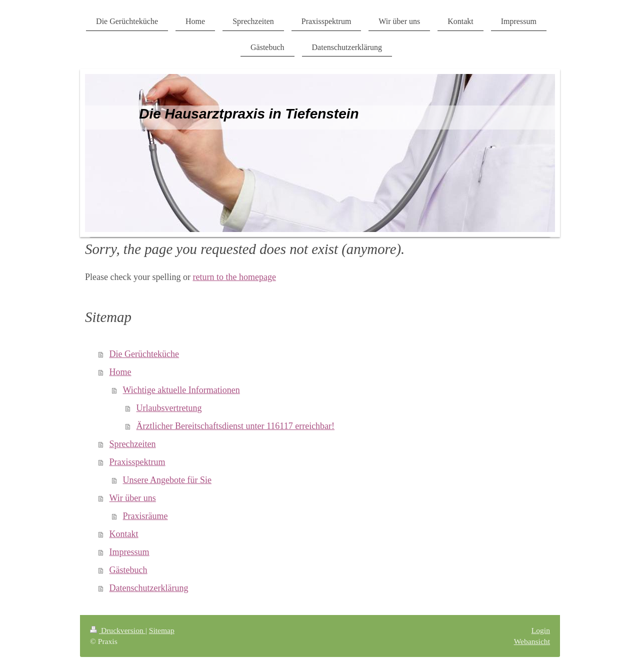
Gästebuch (128, 570)
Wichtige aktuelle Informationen (181, 390)
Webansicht (532, 641)
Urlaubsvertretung (169, 408)
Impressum (129, 552)
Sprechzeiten (133, 444)
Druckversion (118, 630)
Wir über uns (133, 498)
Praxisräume (145, 516)
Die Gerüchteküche (144, 354)
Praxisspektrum (137, 462)
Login (541, 630)
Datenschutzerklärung (149, 588)
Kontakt (124, 534)
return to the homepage (234, 277)
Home (120, 372)
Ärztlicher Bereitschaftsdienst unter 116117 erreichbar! (236, 426)
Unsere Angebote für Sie (167, 480)
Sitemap (162, 630)
